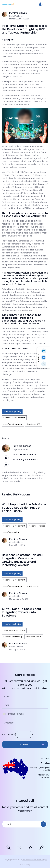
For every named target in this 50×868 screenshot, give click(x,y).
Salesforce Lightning (12, 411)
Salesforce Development (14, 418)
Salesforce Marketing (13, 637)
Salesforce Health (11, 532)
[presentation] (25, 834)
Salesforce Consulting (13, 424)
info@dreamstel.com (29, 459)
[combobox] (5, 714)
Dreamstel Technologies (35, 860)
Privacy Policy (25, 865)
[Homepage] (8, 4)
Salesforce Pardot (37, 526)
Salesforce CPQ (34, 424)
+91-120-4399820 (28, 455)
